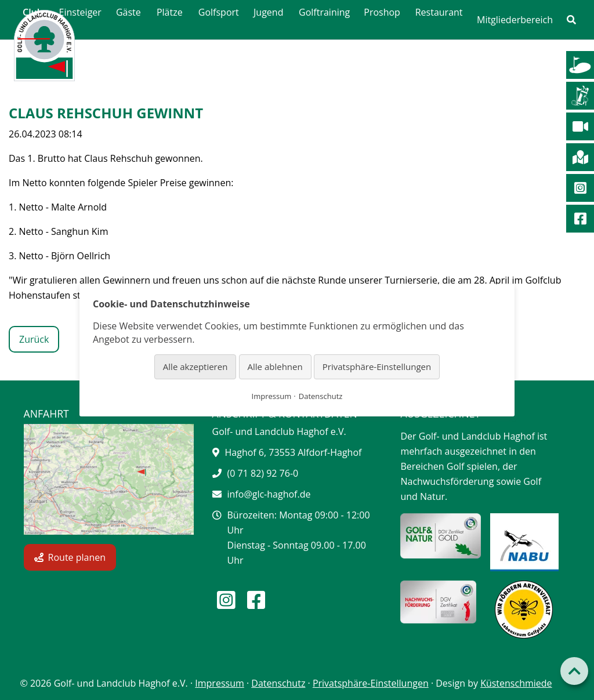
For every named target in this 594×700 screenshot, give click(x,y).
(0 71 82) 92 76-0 (263, 473)
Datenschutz (278, 683)
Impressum (219, 683)
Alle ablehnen (275, 367)
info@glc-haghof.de (269, 494)
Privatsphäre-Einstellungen (371, 683)
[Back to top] (574, 671)
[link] (571, 20)
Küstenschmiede (516, 683)
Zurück (34, 339)
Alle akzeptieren (195, 367)
